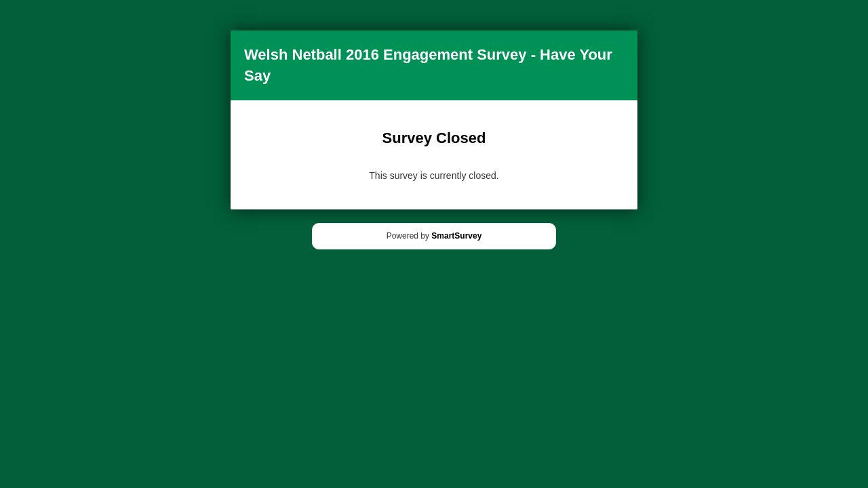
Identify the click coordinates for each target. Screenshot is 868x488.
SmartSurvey (456, 236)
